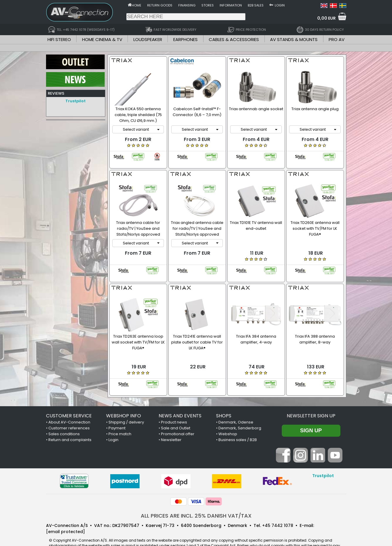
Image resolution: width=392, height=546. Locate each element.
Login (280, 5)
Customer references (69, 412)
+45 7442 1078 (278, 509)
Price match (120, 417)
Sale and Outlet (176, 412)
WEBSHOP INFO (124, 399)
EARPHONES (185, 39)
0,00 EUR (326, 18)
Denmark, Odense (236, 406)
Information (231, 5)
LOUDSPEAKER (148, 39)
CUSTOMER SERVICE (69, 399)
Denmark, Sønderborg (240, 412)
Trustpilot (75, 101)
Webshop (228, 417)
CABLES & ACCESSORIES (234, 39)
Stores (208, 5)
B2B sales (256, 5)
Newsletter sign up (311, 399)
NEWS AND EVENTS (180, 399)
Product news (174, 406)
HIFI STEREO (59, 39)
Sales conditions (64, 417)
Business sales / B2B (238, 423)
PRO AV (337, 39)
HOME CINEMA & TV (102, 39)
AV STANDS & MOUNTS (294, 39)
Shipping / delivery (126, 406)
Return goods (160, 5)
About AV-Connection (69, 406)
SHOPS (224, 399)
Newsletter (171, 423)
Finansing (187, 5)
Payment (117, 412)
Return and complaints (70, 423)
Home (136, 5)
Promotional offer (178, 417)
